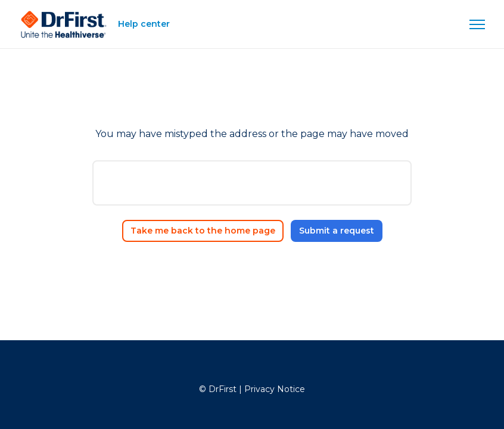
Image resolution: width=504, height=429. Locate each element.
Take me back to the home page (203, 231)
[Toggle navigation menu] (477, 24)
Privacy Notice (275, 389)
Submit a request (337, 231)
